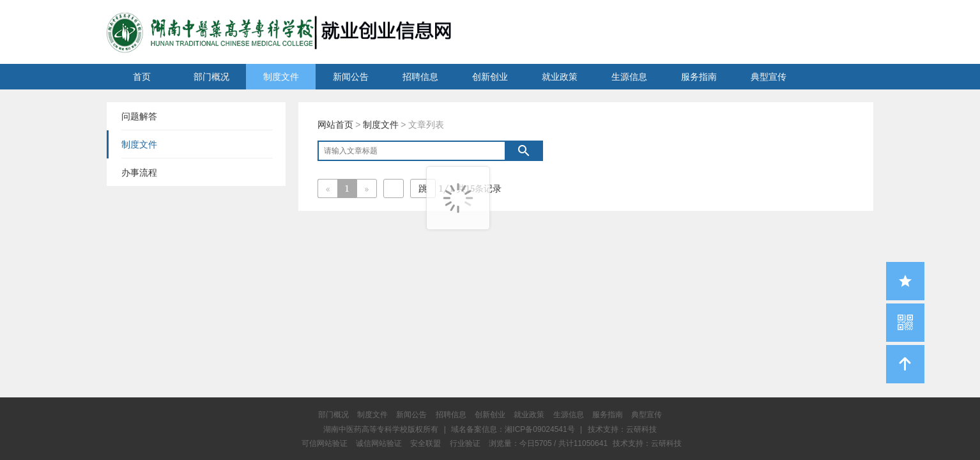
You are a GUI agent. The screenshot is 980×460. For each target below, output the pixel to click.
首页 (142, 77)
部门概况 (211, 77)
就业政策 (560, 77)
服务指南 (699, 77)
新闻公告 (351, 77)
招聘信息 (420, 77)
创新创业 (490, 77)
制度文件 (281, 77)
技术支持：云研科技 (647, 443)
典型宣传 (769, 77)
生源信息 (629, 77)
